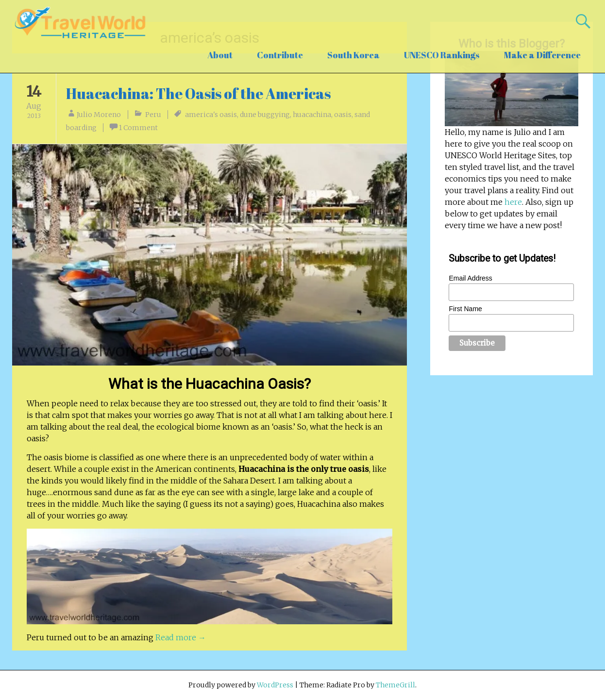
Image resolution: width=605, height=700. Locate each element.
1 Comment (138, 128)
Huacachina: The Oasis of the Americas (198, 93)
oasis (343, 115)
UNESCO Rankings (442, 55)
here (513, 202)
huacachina (312, 115)
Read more (181, 637)
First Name (465, 309)
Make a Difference (542, 55)
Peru (153, 115)
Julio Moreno (99, 115)
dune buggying (265, 115)
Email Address (470, 278)
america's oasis (211, 115)
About (220, 55)
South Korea (353, 55)
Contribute (280, 55)
